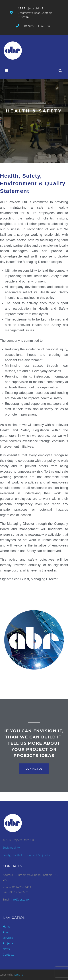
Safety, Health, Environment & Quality (26, 855)
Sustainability (11, 847)
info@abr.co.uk (20, 899)
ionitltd (19, 975)
